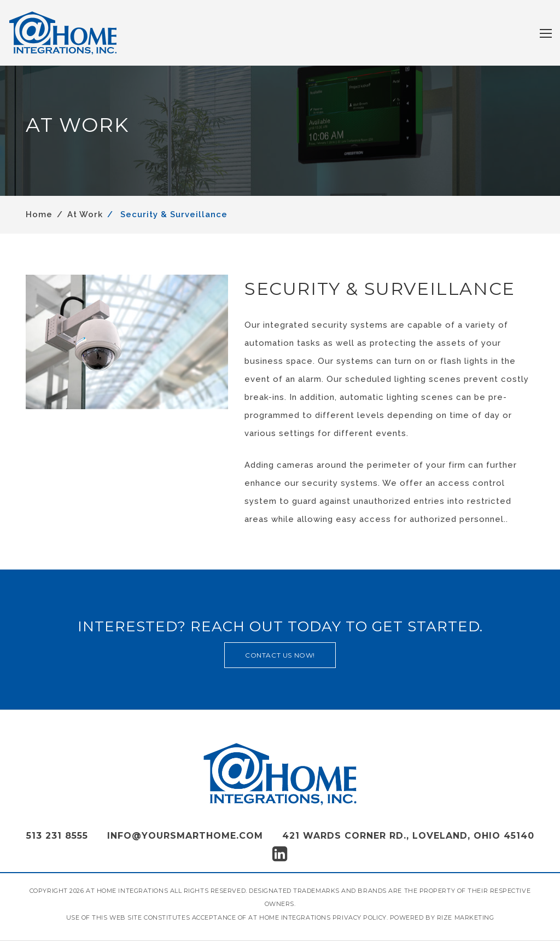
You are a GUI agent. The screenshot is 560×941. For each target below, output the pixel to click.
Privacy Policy (360, 917)
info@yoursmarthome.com (185, 836)
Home (39, 214)
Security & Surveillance (173, 214)
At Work (85, 214)
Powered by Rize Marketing (442, 917)
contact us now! (280, 655)
